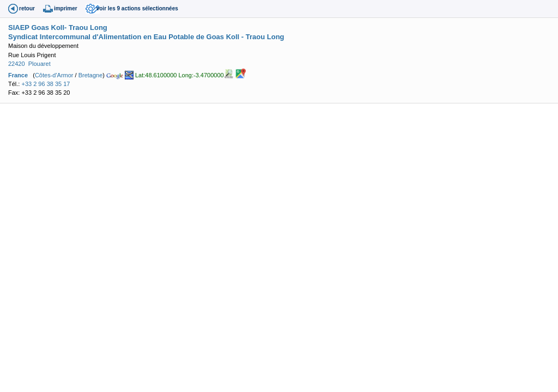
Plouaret (40, 64)
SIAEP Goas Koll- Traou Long (58, 27)
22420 (17, 64)
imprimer (66, 8)
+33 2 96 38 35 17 (46, 84)
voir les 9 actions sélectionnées (137, 8)
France (18, 75)
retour (27, 8)
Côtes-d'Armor (54, 75)
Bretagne (91, 75)
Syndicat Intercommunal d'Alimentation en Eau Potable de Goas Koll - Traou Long (146, 37)
